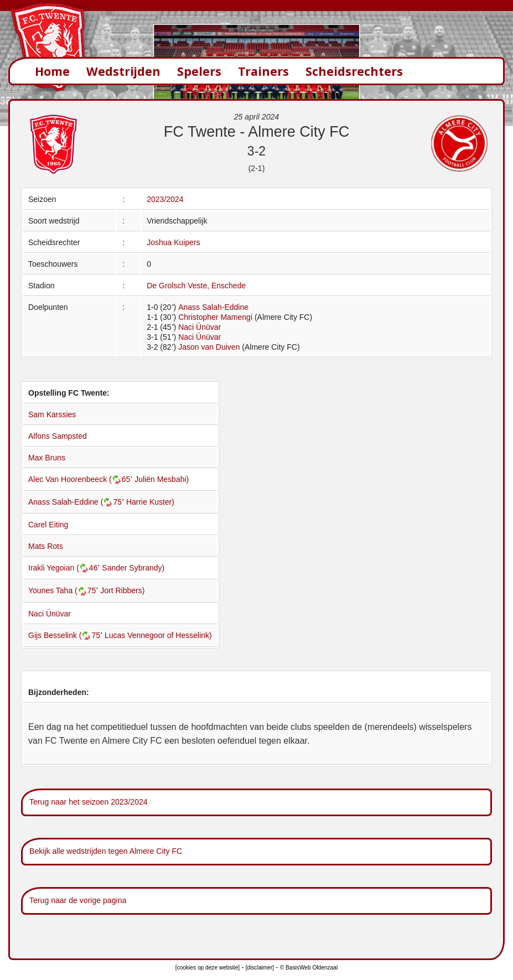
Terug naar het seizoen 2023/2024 (89, 802)
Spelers (199, 71)
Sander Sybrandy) (133, 568)
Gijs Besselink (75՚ (66, 635)
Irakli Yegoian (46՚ (65, 568)
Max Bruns (47, 458)
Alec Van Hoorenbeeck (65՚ (81, 479)
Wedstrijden (123, 71)
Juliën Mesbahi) (162, 479)
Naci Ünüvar (199, 327)
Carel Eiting (48, 525)
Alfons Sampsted (58, 436)
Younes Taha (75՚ (64, 590)
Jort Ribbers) (122, 590)
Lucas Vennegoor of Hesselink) (158, 635)
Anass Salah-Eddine (213, 307)
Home (52, 71)
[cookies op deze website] (208, 968)
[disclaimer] (260, 968)
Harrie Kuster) (150, 502)
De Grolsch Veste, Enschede (196, 286)
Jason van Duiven (209, 347)
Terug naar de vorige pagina (78, 900)
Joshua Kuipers (173, 242)
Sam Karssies (52, 414)
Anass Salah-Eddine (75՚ (77, 502)
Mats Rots (46, 546)
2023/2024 (165, 199)
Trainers (263, 71)
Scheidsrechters (354, 71)
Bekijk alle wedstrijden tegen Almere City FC (106, 851)
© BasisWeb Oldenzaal (309, 968)
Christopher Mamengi (215, 317)
